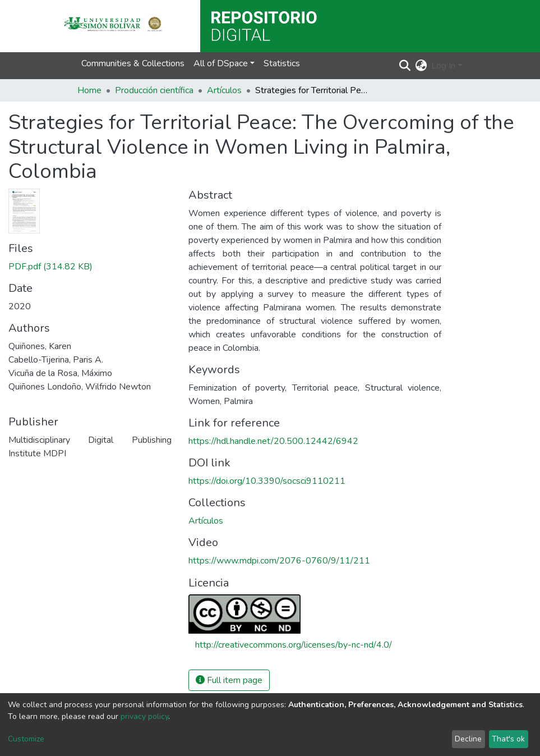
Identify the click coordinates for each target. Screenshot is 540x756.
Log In (443, 66)
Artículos (224, 90)
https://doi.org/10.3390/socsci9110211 (267, 481)
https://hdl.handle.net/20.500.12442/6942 (273, 441)
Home (89, 90)
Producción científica (154, 90)
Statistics (282, 63)
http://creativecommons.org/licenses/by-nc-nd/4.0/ (294, 645)
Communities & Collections (133, 63)
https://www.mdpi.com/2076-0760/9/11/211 (279, 561)
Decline (468, 739)
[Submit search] (405, 66)
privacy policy (144, 716)
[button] (421, 66)
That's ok (508, 739)
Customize (26, 739)
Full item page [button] (229, 680)
